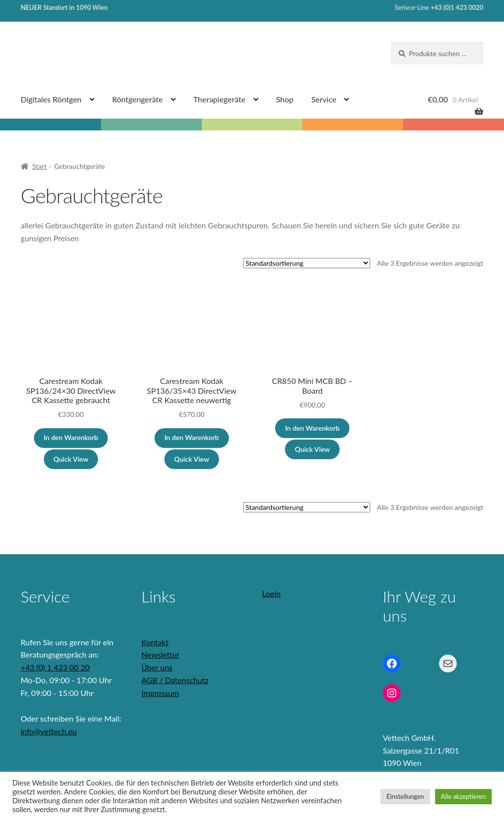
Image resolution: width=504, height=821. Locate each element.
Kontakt (155, 642)
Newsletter (160, 654)
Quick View (71, 459)
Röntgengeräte (138, 99)
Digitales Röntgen (51, 99)
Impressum (160, 693)
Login (271, 593)
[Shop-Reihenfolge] (307, 263)
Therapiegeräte (220, 99)
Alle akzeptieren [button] (463, 796)
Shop (285, 99)
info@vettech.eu (49, 731)
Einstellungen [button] (405, 796)
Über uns (157, 667)
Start (39, 166)
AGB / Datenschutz (175, 680)
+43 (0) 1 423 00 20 (55, 667)
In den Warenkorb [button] (71, 437)
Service (324, 99)
